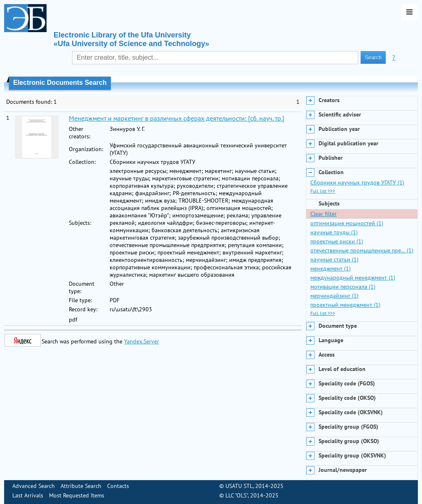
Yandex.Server (142, 341)
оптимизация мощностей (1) (347, 223)
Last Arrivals (28, 495)
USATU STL (239, 486)
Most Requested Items (77, 495)
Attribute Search (81, 486)
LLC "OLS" (237, 495)
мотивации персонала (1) (343, 287)
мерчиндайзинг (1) (334, 296)
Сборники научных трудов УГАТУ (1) (357, 182)
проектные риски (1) (337, 241)
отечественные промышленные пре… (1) (362, 250)
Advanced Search (34, 486)
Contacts (118, 486)
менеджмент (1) (331, 268)
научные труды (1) (334, 232)
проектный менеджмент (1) (345, 305)
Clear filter (324, 214)
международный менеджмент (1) (353, 278)
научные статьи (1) (334, 259)
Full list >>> (323, 191)
